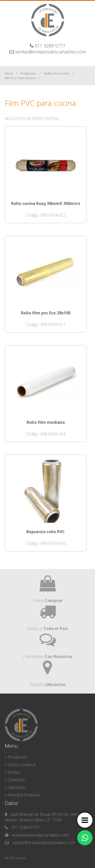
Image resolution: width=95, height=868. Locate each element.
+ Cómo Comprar (20, 765)
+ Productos (16, 757)
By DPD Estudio (15, 858)
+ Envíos (12, 772)
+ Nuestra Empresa (22, 795)
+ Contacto (15, 780)
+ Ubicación (15, 787)
